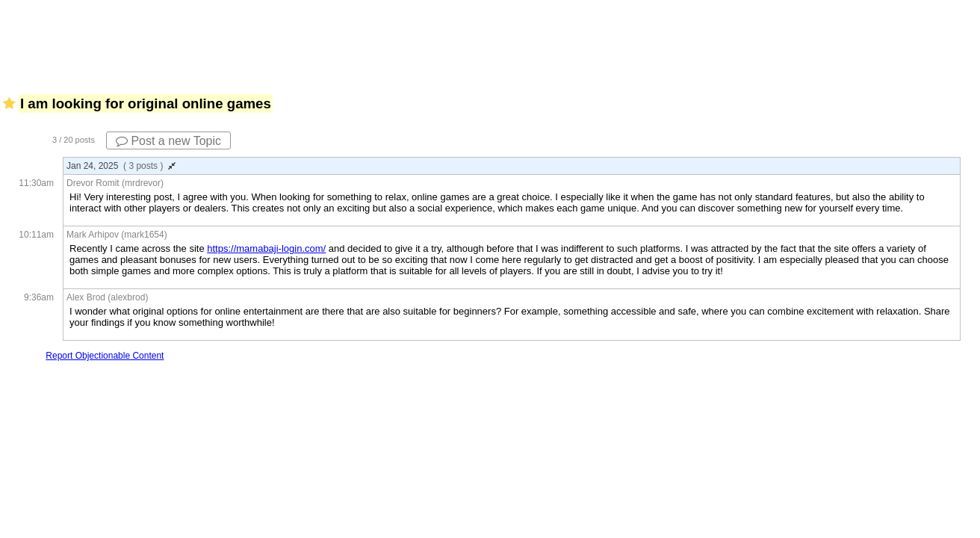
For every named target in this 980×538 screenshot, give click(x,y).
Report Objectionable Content (105, 356)
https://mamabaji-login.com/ (266, 248)
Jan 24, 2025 (121, 166)
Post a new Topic (168, 141)
